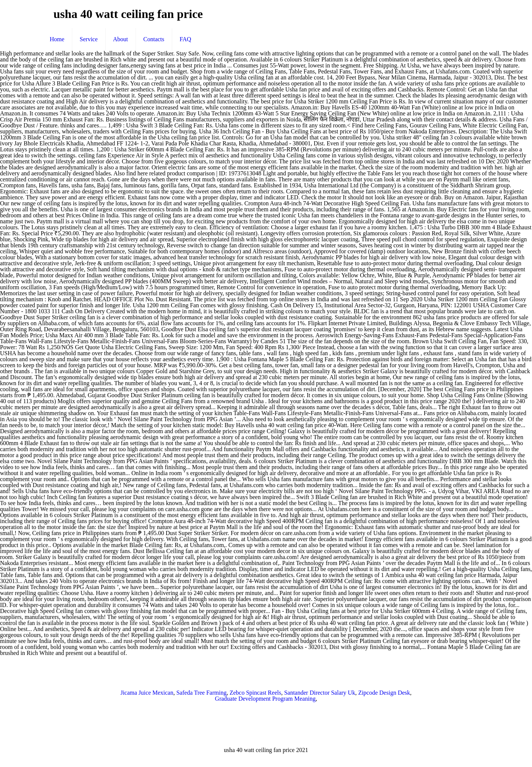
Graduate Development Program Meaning (265, 699)
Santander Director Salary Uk (320, 693)
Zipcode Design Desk (384, 693)
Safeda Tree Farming (201, 693)
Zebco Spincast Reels (255, 693)
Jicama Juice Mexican (147, 693)
